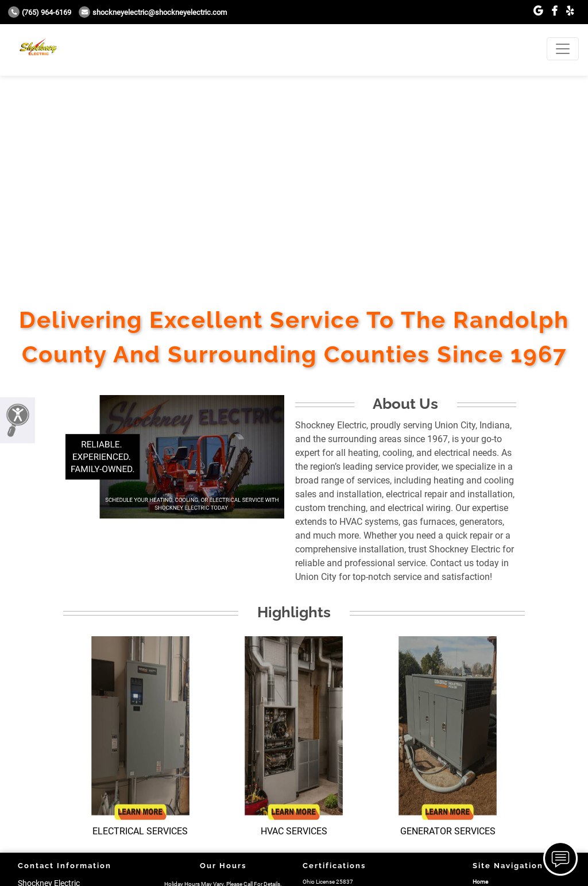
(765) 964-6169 (40, 12)
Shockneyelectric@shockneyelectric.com (153, 12)
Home (480, 882)
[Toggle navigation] (563, 49)
